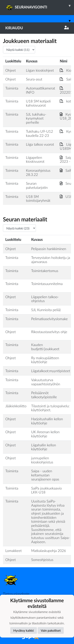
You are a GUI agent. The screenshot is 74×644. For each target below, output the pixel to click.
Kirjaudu (37, 28)
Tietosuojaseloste (16, 594)
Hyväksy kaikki (24, 630)
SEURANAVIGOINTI (40, 6)
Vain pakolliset (51, 630)
